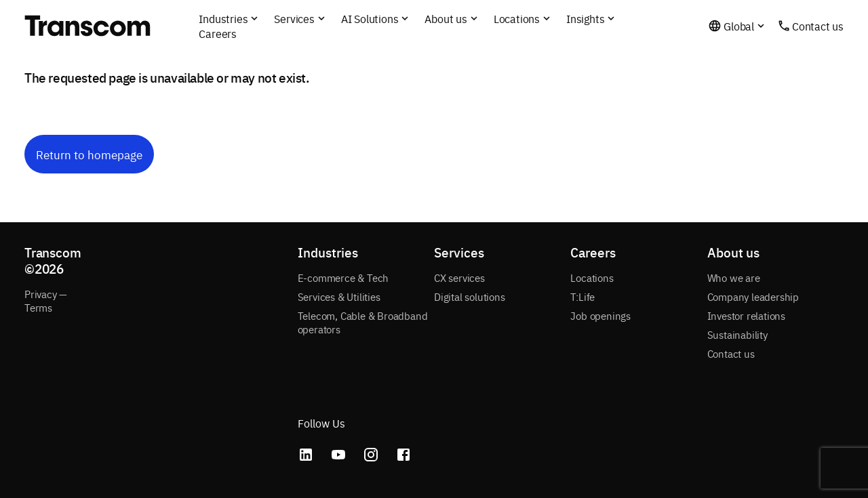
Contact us (818, 26)
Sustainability (737, 334)
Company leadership (753, 296)
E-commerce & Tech (343, 277)
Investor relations (746, 315)
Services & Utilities (339, 296)
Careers (218, 33)
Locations (592, 277)
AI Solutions (370, 18)
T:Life (583, 296)
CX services (459, 277)
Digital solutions (470, 296)
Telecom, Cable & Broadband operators (363, 322)
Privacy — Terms (46, 300)
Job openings (600, 315)
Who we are (734, 277)
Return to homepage (89, 154)
